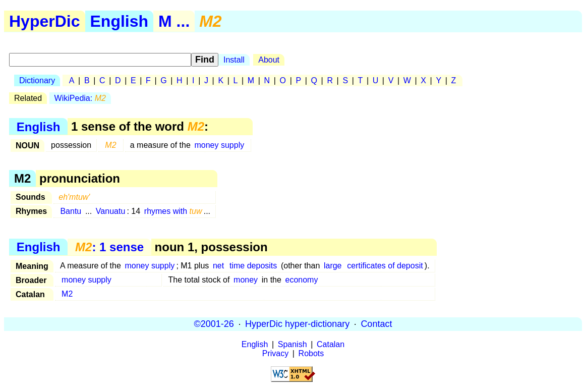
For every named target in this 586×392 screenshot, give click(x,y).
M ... (174, 21)
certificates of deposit (385, 266)
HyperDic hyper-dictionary (297, 324)
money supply (219, 145)
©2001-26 (214, 324)
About (269, 60)
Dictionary (37, 80)
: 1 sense (109, 247)
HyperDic (45, 21)
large (333, 266)
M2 (67, 294)
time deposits (253, 266)
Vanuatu (110, 211)
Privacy (275, 353)
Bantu (71, 211)
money (246, 280)
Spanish (292, 344)
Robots (311, 353)
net (218, 266)
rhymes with (173, 211)
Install (234, 60)
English (120, 21)
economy (302, 280)
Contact (376, 324)
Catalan (331, 344)
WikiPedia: (80, 98)
